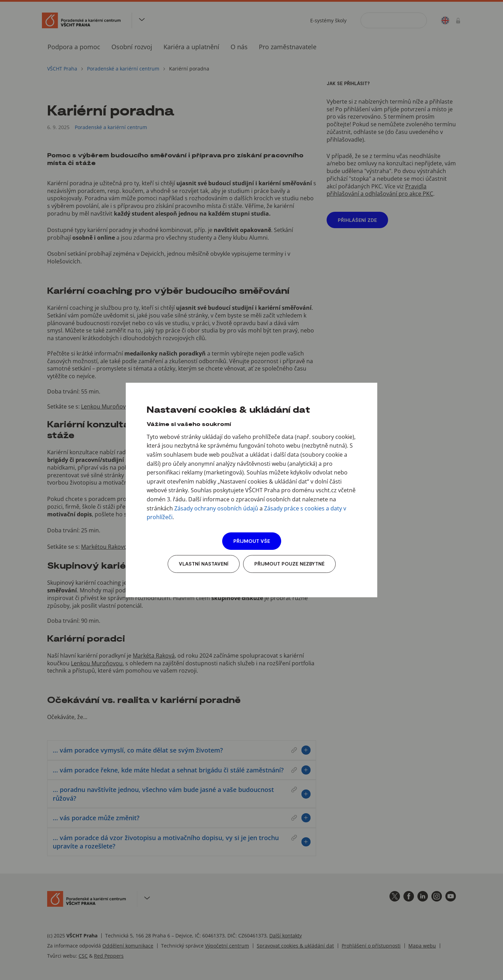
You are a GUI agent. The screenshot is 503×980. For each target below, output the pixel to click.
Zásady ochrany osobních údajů (216, 508)
